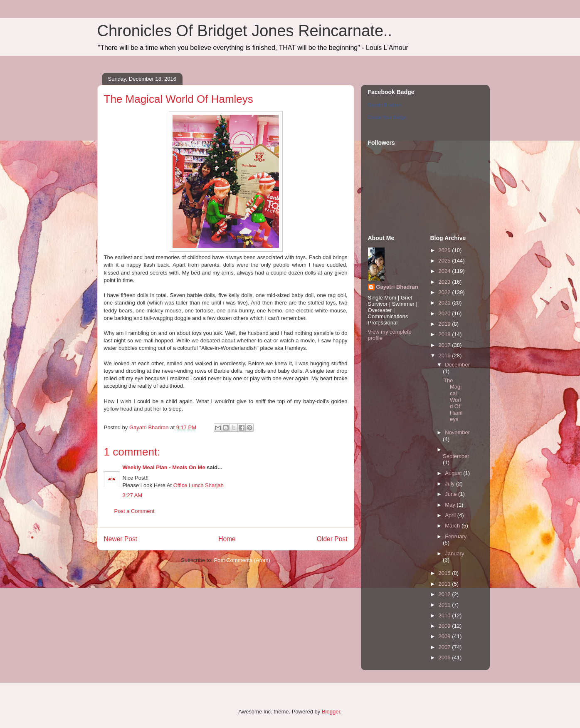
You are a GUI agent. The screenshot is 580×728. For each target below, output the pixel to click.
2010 (445, 615)
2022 (445, 292)
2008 (445, 636)
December (457, 365)
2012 (445, 594)
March (453, 526)
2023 (445, 282)
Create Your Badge (387, 117)
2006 (445, 657)
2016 (445, 355)
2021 (445, 303)
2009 (445, 626)
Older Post (332, 539)
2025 (445, 261)
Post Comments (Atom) (242, 560)
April (451, 515)
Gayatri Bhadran (385, 105)
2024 (445, 271)
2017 (445, 345)
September (456, 456)
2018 (445, 334)
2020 (445, 313)
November (457, 432)
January (454, 553)
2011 (445, 605)
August (454, 473)
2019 (445, 324)
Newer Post (121, 539)
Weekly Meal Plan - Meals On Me (164, 467)
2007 (445, 647)
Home (227, 539)
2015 (445, 573)
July (450, 484)
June (452, 494)
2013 (445, 584)
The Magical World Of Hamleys (453, 400)
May (451, 505)
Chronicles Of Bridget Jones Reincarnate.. (245, 31)
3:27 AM (133, 495)
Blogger (331, 712)
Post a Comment (135, 511)
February (456, 536)
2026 (445, 250)
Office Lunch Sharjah (199, 485)
